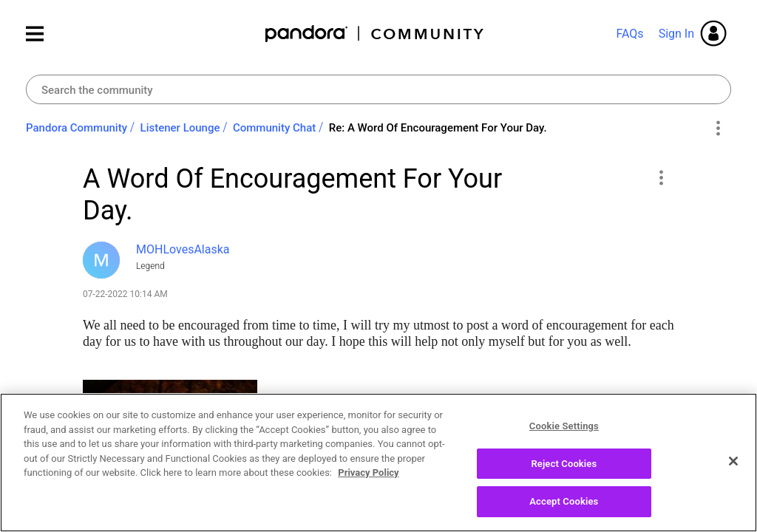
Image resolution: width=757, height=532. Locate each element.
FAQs (629, 34)
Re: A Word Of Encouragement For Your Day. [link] (438, 128)
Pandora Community (375, 34)
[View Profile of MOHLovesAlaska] (183, 249)
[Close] (733, 470)
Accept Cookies (564, 510)
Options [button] (717, 129)
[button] (661, 177)
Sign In (676, 34)
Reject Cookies (564, 472)
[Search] (378, 89)
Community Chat (274, 128)
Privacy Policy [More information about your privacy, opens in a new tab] (368, 481)
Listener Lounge (180, 128)
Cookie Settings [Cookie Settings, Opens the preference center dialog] (564, 435)
